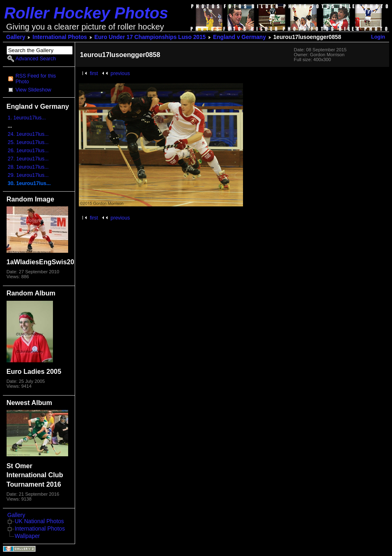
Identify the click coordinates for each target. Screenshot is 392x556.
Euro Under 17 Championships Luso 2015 (150, 37)
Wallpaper (27, 536)
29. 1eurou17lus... (28, 175)
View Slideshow (33, 90)
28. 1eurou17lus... (28, 167)
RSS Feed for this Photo (36, 79)
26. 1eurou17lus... (28, 151)
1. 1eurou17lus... (27, 118)
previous (120, 73)
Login (378, 37)
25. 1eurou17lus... (28, 142)
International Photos (60, 37)
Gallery (16, 37)
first (94, 73)
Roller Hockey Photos (86, 13)
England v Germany (240, 37)
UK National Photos (39, 521)
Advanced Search (36, 59)
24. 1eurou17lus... (28, 134)
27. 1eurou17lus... (28, 159)
